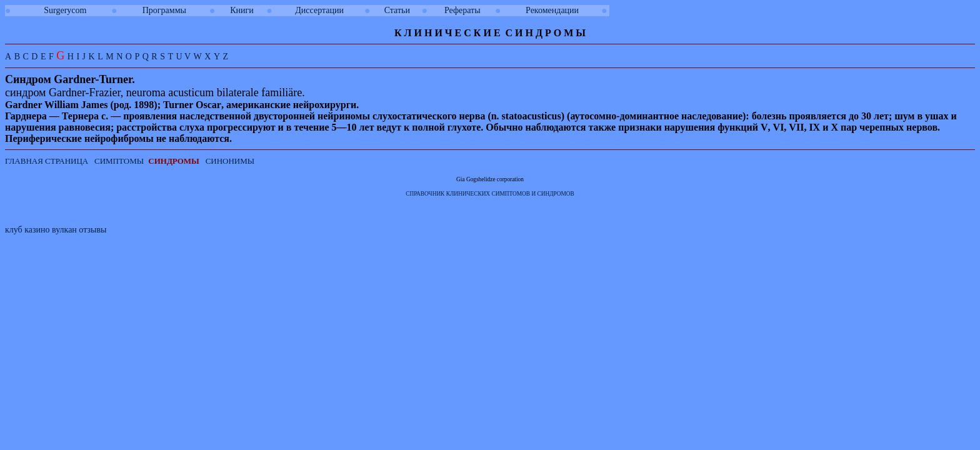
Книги (242, 10)
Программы (164, 10)
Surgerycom (65, 10)
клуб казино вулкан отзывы (56, 230)
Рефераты (462, 10)
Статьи (397, 10)
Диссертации (319, 10)
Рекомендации (552, 10)
